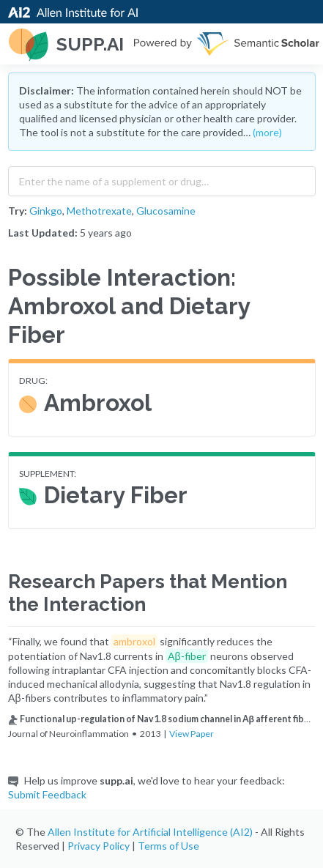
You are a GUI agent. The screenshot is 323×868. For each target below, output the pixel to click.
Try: (18, 211)
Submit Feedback (47, 794)
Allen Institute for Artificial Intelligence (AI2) (150, 832)
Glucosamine (166, 211)
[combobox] (162, 178)
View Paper (192, 734)
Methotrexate (99, 211)
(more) (267, 132)
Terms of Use (168, 846)
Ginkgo (46, 211)
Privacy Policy (99, 846)
